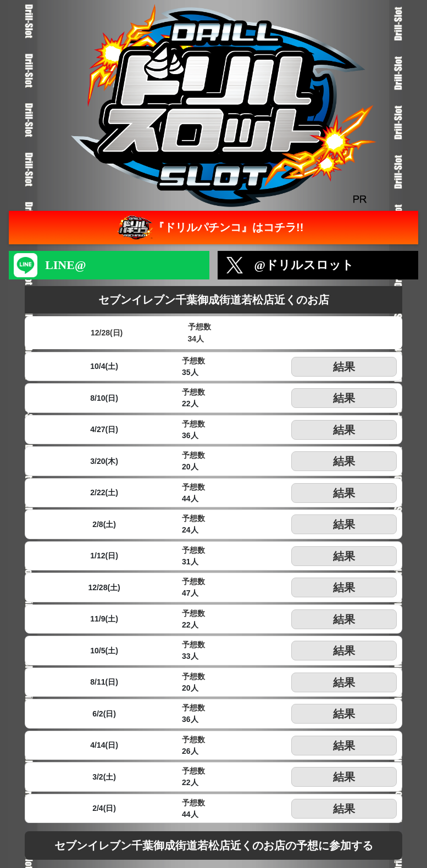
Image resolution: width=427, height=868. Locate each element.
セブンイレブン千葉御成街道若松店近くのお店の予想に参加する (214, 845)
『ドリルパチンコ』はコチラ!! (209, 228)
